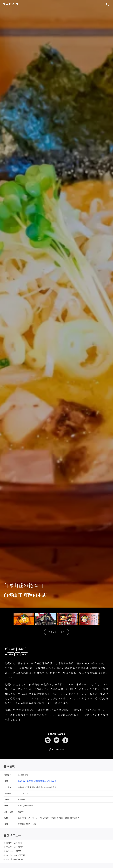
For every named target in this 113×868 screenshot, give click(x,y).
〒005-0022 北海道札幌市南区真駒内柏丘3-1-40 (37, 781)
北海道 (12, 649)
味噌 (24, 654)
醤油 (11, 654)
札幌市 (21, 649)
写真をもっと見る (56, 632)
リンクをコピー (56, 749)
